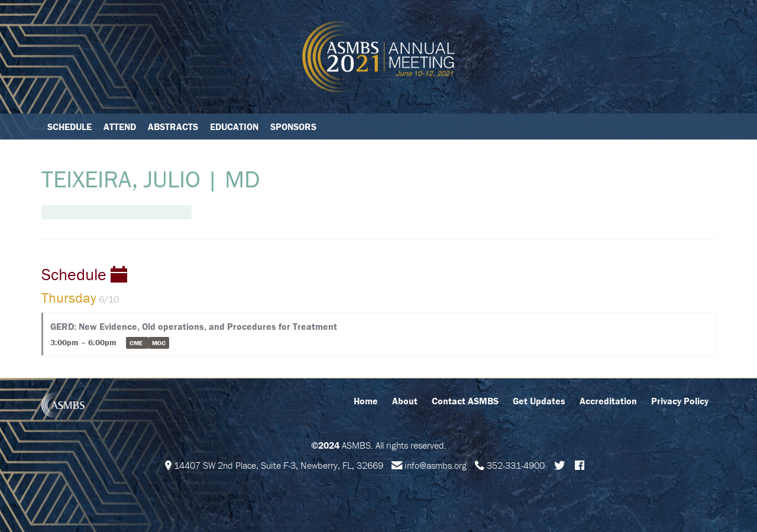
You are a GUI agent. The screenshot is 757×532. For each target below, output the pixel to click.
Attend (120, 126)
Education (234, 126)
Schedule (69, 126)
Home (366, 401)
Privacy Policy (680, 401)
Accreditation (608, 401)
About (405, 401)
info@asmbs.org (436, 465)
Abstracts (173, 126)
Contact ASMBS (465, 401)
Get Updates (539, 401)
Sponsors (293, 126)
